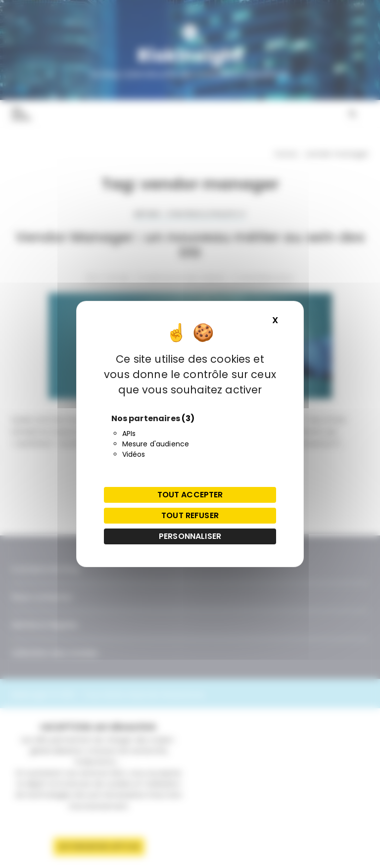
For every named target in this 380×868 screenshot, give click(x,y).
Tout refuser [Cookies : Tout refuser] (190, 515)
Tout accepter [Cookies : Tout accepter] (190, 495)
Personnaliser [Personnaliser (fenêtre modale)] (190, 536)
